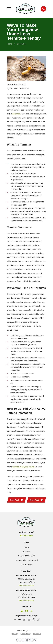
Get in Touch (27, 567)
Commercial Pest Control (27, 563)
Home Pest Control (26, 558)
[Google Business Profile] (22, 613)
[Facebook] (26, 613)
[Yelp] (31, 613)
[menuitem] (15, 636)
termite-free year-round (23, 467)
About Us (27, 554)
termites (16, 114)
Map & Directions (27, 587)
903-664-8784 (27, 538)
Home (27, 549)
